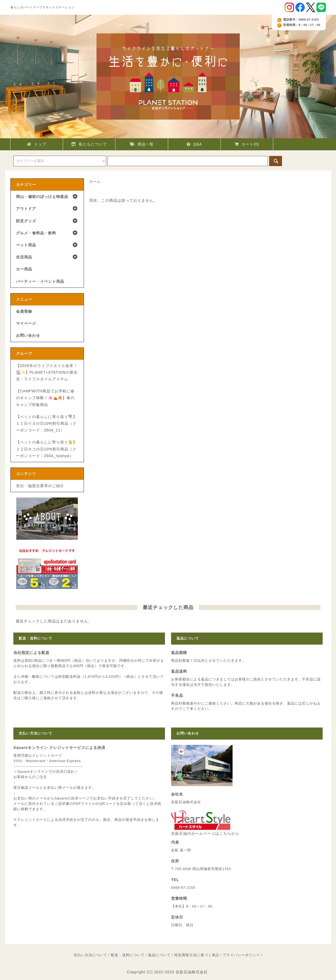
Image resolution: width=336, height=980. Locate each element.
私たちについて (89, 144)
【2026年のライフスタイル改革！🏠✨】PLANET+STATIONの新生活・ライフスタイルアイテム (47, 372)
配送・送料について (128, 955)
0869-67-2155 (183, 888)
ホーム (95, 182)
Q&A (194, 144)
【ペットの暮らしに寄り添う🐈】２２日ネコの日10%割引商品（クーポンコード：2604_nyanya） (47, 449)
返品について (159, 955)
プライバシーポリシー (241, 955)
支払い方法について (90, 955)
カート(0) (247, 144)
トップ (37, 144)
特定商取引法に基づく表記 (197, 955)
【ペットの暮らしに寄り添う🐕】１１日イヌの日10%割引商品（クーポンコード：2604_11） (47, 423)
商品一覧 (142, 144)
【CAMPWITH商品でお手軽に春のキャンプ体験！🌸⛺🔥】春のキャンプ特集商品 (45, 398)
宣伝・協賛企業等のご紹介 (40, 486)
